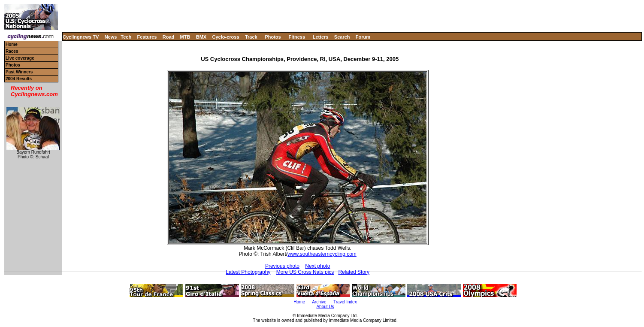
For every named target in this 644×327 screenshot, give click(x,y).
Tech (126, 37)
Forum (363, 37)
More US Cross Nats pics (305, 272)
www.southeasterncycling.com (322, 254)
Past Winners (19, 72)
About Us (325, 307)
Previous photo (282, 266)
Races (12, 51)
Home (12, 44)
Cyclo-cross (226, 37)
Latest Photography (248, 272)
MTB (185, 37)
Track (251, 37)
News (111, 37)
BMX (201, 37)
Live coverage (20, 58)
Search (342, 37)
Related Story (354, 272)
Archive (319, 302)
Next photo (317, 266)
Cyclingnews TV (81, 37)
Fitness (297, 37)
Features (147, 37)
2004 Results (19, 79)
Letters (321, 37)
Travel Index (345, 302)
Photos (273, 37)
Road (169, 37)
